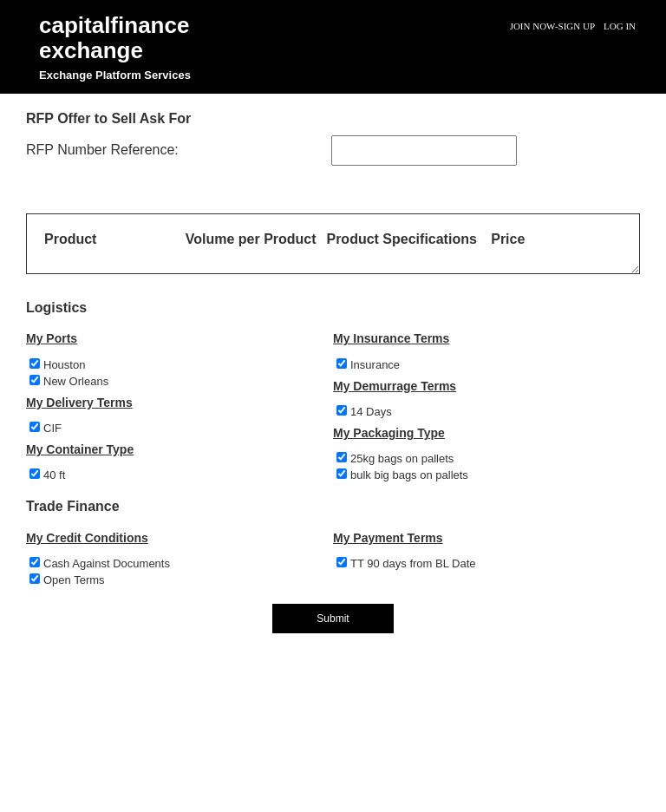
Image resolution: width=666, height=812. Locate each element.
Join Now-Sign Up (552, 26)
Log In (620, 26)
